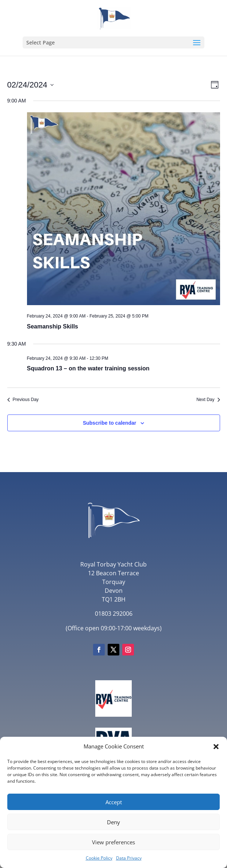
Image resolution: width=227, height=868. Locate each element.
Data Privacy (129, 858)
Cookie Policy (99, 858)
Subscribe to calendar (109, 423)
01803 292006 (114, 614)
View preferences (113, 842)
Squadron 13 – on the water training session (88, 368)
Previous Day (23, 400)
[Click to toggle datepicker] (30, 85)
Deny (113, 822)
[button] (216, 747)
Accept (114, 802)
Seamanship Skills (53, 326)
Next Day (208, 400)
